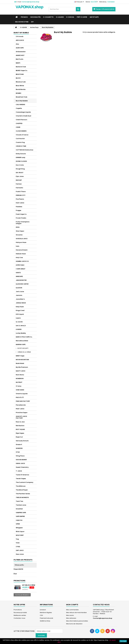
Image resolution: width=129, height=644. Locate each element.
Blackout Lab (21, 82)
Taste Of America (22, 475)
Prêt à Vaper (82, 17)
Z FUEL (18, 547)
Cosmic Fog (20, 142)
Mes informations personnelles (77, 621)
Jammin (19, 295)
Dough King (20, 169)
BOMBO (19, 93)
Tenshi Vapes (21, 479)
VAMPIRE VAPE (21, 513)
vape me (19, 520)
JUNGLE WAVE (21, 303)
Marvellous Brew (22, 341)
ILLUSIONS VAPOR (22, 284)
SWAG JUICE (20, 463)
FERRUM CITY (21, 195)
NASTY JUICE (21, 371)
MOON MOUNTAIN (22, 360)
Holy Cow (19, 258)
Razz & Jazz (20, 422)
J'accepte (123, 641)
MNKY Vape (20, 356)
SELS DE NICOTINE (22, 22)
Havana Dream (22, 250)
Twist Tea (19, 501)
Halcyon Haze (21, 242)
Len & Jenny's (21, 326)
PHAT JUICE (20, 409)
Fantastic (19, 188)
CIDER (18, 127)
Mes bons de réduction (74, 624)
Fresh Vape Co (21, 214)
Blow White (20, 86)
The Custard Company (25, 482)
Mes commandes (72, 610)
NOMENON (20, 379)
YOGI (18, 543)
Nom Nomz (20, 375)
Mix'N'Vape (94, 17)
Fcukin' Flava (21, 191)
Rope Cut (19, 437)
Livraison (43, 610)
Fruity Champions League (23, 223)
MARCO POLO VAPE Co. (24, 337)
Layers (18, 318)
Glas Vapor (20, 231)
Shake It (19, 445)
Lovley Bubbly (21, 333)
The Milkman (21, 486)
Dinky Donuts (21, 154)
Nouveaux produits (20, 613)
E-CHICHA (70, 17)
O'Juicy (19, 386)
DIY (32, 22)
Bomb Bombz (21, 89)
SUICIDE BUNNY (21, 460)
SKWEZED (19, 448)
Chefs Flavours (21, 120)
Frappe (18, 210)
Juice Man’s (20, 299)
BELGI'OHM (20, 74)
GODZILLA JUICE (22, 239)
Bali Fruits (19, 59)
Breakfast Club (21, 97)
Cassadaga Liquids (23, 112)
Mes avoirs (70, 615)
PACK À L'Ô (20, 397)
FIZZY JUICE (20, 203)
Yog (17, 539)
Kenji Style (20, 307)
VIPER (18, 524)
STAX (18, 452)
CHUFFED (19, 123)
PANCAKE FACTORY (23, 401)
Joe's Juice (20, 292)
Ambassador (21, 52)
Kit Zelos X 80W (29, 585)
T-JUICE (19, 471)
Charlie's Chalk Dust (24, 116)
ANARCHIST (20, 55)
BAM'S (18, 63)
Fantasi (19, 184)
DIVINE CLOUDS (21, 161)
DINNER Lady (21, 157)
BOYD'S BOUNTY (23, 348)
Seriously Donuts (22, 441)
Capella (19, 108)
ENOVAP (19, 180)
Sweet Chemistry (22, 467)
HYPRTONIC (20, 265)
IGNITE (18, 273)
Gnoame (19, 235)
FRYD (18, 227)
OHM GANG (20, 390)
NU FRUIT (19, 382)
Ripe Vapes (20, 433)
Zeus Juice (20, 554)
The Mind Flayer (22, 490)
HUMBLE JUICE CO (22, 261)
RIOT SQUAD (20, 429)
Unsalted (19, 509)
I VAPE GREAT (21, 269)
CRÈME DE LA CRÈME (24, 352)
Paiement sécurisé (46, 618)
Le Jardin (19, 322)
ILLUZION (19, 288)
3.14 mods (20, 36)
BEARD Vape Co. (22, 70)
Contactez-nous (19, 618)
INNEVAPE (19, 276)
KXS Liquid (20, 314)
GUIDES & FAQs (45, 621)
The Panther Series (23, 494)
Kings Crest (20, 310)
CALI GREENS (20, 105)
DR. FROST (20, 173)
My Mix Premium (22, 367)
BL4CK (18, 78)
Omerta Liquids (22, 394)
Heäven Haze (21, 254)
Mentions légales (46, 613)
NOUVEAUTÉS (36, 17)
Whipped (19, 528)
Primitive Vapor (22, 413)
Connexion (111, 2)
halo (18, 246)
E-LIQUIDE (60, 17)
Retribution (20, 426)
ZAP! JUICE (20, 550)
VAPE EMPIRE (20, 516)
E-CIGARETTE (48, 17)
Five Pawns (20, 199)
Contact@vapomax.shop (103, 618)
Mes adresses (71, 618)
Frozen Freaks (21, 218)
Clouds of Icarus (22, 135)
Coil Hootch (20, 139)
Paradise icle (21, 405)
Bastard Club (21, 67)
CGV (41, 615)
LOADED (19, 329)
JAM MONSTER (21, 280)
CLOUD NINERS (21, 131)
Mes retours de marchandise (76, 613)
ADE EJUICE (20, 40)
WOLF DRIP (20, 535)
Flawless (19, 207)
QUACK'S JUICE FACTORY (21, 417)
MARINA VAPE (21, 344)
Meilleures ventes (20, 615)
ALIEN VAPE (20, 48)
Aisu (17, 44)
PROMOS (24, 17)
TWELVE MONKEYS (22, 497)
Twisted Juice (21, 505)
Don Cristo (20, 165)
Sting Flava (20, 456)
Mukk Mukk (20, 363)
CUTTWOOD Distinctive (24, 150)
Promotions (19, 581)
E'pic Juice (20, 176)
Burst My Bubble (22, 101)
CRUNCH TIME (21, 146)
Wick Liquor (20, 531)
